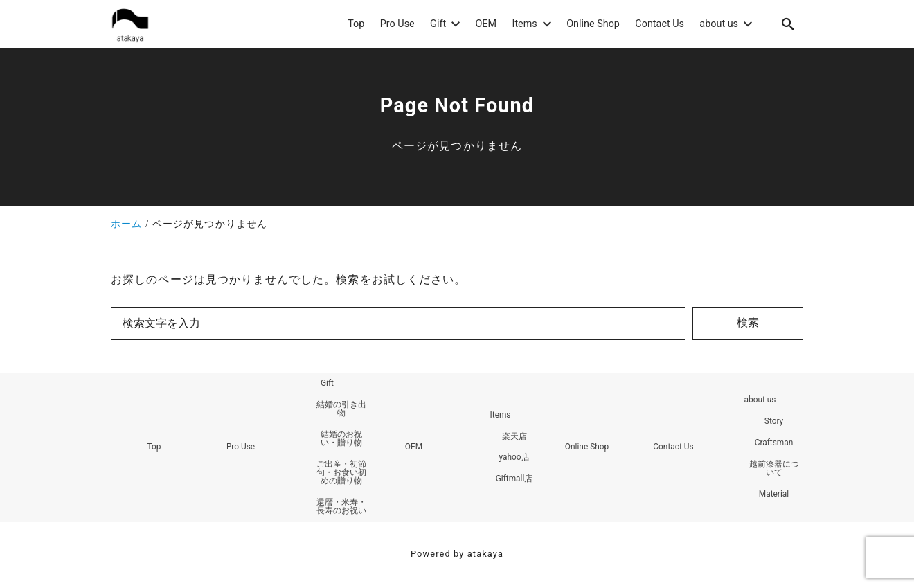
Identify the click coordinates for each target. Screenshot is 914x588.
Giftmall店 (514, 481)
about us (760, 401)
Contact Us (673, 448)
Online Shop (586, 448)
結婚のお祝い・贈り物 (341, 440)
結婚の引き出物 (341, 410)
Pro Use (241, 448)
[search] (788, 24)
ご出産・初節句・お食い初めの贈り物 (341, 474)
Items (500, 416)
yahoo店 (514, 458)
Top (154, 448)
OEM (414, 448)
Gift (327, 384)
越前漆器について (774, 470)
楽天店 (514, 437)
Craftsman (773, 444)
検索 (748, 322)
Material (774, 495)
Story (774, 422)
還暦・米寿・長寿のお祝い (341, 508)
